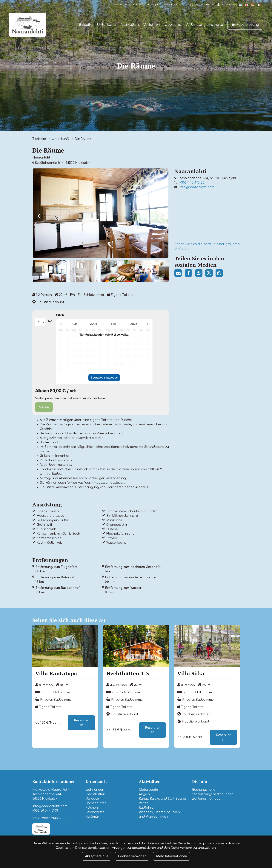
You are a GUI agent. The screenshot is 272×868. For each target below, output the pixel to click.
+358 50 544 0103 (45, 810)
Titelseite (85, 25)
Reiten (144, 802)
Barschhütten (96, 802)
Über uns (173, 25)
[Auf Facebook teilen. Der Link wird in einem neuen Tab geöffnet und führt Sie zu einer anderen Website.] (190, 274)
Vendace (92, 798)
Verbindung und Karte (204, 25)
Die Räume (83, 139)
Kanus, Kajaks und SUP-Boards (163, 798)
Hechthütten (95, 793)
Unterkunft (106, 25)
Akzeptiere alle (97, 856)
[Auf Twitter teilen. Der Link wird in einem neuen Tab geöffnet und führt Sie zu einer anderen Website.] (210, 274)
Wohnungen (95, 789)
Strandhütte (95, 811)
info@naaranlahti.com (200, 5)
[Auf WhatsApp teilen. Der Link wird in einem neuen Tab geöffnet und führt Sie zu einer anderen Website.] (220, 274)
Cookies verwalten (132, 856)
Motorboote (148, 789)
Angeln (144, 793)
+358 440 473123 (172, 5)
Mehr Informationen (172, 856)
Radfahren (147, 807)
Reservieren (81, 722)
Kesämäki (93, 816)
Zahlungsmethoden (207, 798)
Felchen (92, 807)
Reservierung (248, 25)
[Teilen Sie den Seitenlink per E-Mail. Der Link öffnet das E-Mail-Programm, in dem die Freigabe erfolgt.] (180, 274)
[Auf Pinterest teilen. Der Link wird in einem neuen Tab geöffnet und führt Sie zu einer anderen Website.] (200, 274)
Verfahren (152, 25)
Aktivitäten (130, 25)
